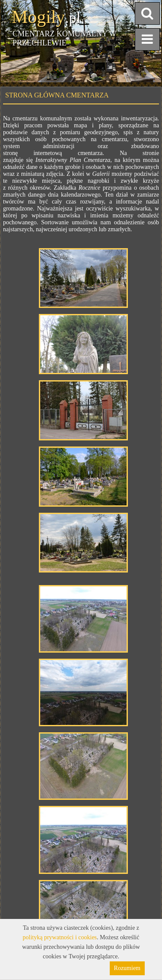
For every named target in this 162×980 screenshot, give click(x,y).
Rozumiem (127, 968)
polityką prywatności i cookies (60, 937)
